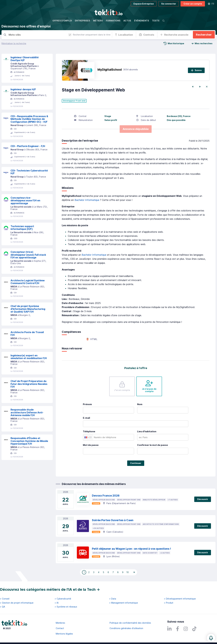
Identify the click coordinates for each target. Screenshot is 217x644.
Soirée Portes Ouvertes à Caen (113, 520)
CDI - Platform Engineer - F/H (28, 146)
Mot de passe (91, 445)
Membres (60, 623)
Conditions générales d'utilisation (126, 628)
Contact (60, 628)
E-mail (86, 418)
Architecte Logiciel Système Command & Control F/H (28, 282)
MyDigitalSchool (110, 70)
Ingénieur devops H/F (23, 89)
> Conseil (5, 599)
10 (127, 572)
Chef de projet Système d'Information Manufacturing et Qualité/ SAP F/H (28, 309)
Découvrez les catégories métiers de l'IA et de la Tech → (50, 589)
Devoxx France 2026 (106, 496)
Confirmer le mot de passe (153, 445)
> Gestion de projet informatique (17, 603)
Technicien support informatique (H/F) (22, 228)
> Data (113, 599)
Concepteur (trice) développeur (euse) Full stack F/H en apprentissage (28, 255)
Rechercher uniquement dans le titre (90, 35)
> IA (57, 603)
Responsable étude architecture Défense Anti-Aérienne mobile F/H (27, 412)
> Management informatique (124, 603)
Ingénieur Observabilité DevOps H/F (25, 59)
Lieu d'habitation (147, 431)
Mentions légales (64, 634)
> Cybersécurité (63, 599)
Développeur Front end (74, 101)
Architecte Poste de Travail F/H (27, 334)
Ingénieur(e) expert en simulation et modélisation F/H (29, 357)
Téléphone (89, 431)
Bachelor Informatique (87, 200)
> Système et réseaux (66, 607)
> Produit (169, 603)
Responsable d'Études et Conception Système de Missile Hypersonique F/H (29, 441)
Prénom (87, 404)
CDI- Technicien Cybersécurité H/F (29, 172)
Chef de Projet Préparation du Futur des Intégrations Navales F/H (29, 384)
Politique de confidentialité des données (130, 623)
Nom (140, 404)
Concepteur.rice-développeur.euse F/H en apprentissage (25, 201)
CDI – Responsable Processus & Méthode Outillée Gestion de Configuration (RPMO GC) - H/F (29, 119)
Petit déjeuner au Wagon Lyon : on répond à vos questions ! (131, 549)
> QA (2, 607)
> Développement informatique (180, 599)
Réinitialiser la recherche (14, 43)
